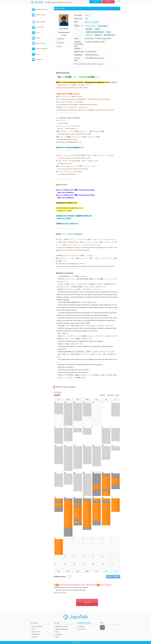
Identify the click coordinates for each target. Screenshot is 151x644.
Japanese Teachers (42, 9)
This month (110, 395)
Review (38, 38)
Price (38, 32)
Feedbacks (36, 634)
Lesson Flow (40, 27)
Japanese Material (42, 49)
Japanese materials (61, 629)
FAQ (37, 54)
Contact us (39, 59)
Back (59, 46)
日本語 (118, 1)
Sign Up (108, 2)
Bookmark (60, 39)
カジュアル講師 (93, 22)
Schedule (60, 43)
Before (102, 395)
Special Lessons (41, 15)
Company (81, 626)
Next (117, 395)
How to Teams (40, 43)
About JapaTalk (41, 22)
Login (95, 2)
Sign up (35, 637)
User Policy (82, 629)
